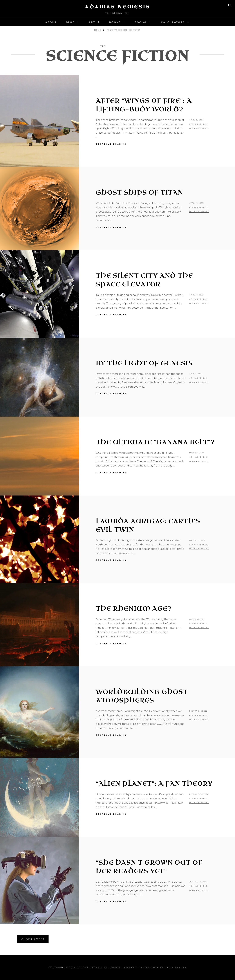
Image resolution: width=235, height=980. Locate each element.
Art (92, 22)
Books (115, 22)
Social (141, 22)
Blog (70, 22)
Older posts (33, 939)
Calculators (173, 22)
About (51, 22)
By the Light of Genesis (144, 363)
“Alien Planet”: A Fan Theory (154, 784)
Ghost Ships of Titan (139, 193)
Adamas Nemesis (117, 7)
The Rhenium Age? (134, 609)
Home (98, 30)
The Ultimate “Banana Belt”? (155, 442)
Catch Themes (176, 967)
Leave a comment (199, 128)
